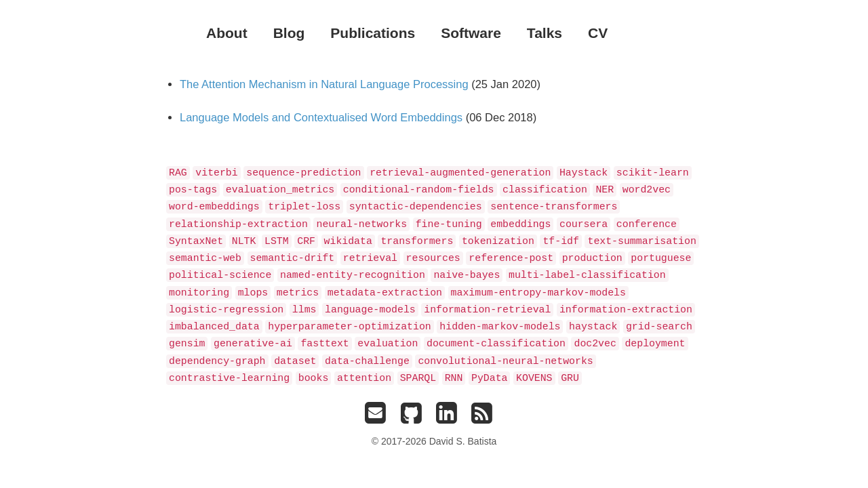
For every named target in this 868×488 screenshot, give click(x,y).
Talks (545, 33)
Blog (289, 33)
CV (598, 33)
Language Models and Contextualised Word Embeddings (321, 117)
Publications (373, 33)
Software (471, 33)
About (227, 33)
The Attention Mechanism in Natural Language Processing (324, 84)
